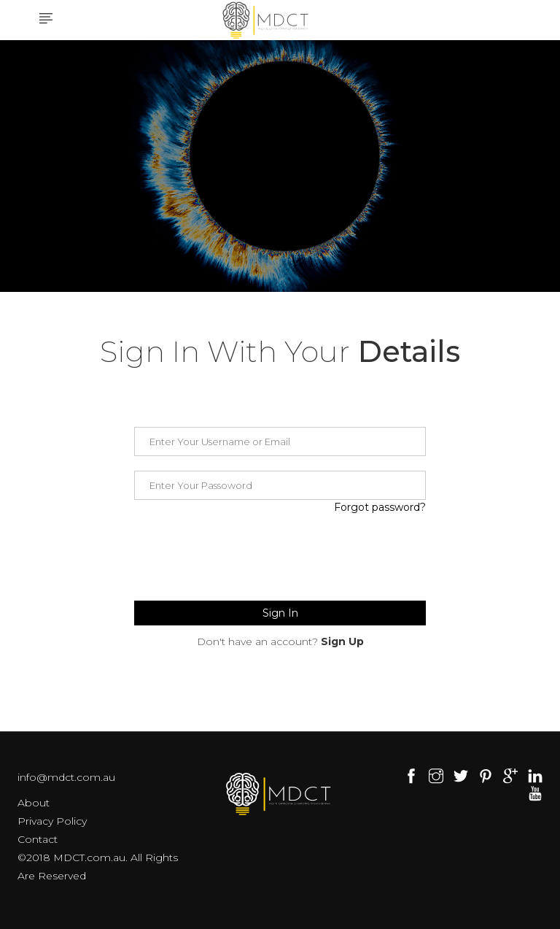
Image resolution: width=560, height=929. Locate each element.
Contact (38, 839)
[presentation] (245, 558)
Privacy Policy (52, 821)
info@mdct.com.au (66, 777)
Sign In (280, 613)
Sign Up (342, 641)
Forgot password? (380, 507)
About (34, 803)
